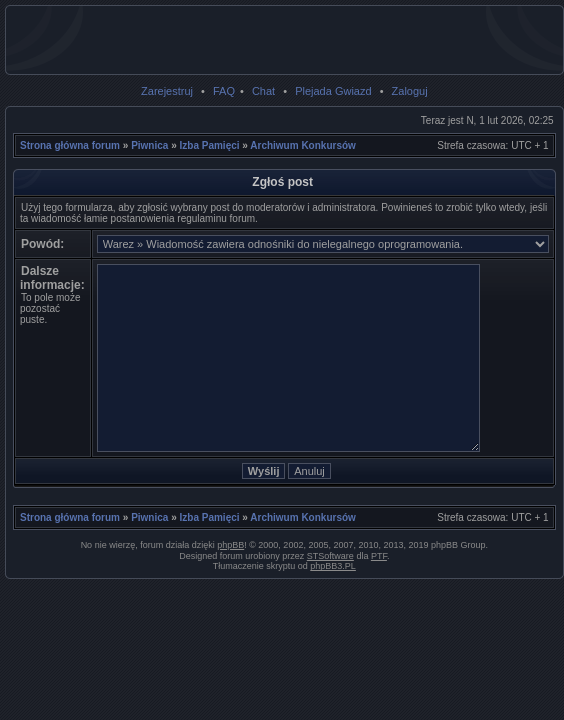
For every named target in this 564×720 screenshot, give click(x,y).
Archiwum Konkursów (303, 145)
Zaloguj (410, 91)
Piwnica (149, 145)
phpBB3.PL (333, 566)
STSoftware (330, 556)
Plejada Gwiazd (333, 91)
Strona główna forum (70, 145)
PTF (379, 556)
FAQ (224, 91)
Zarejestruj (167, 91)
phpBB (230, 545)
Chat (263, 91)
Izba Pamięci (210, 145)
